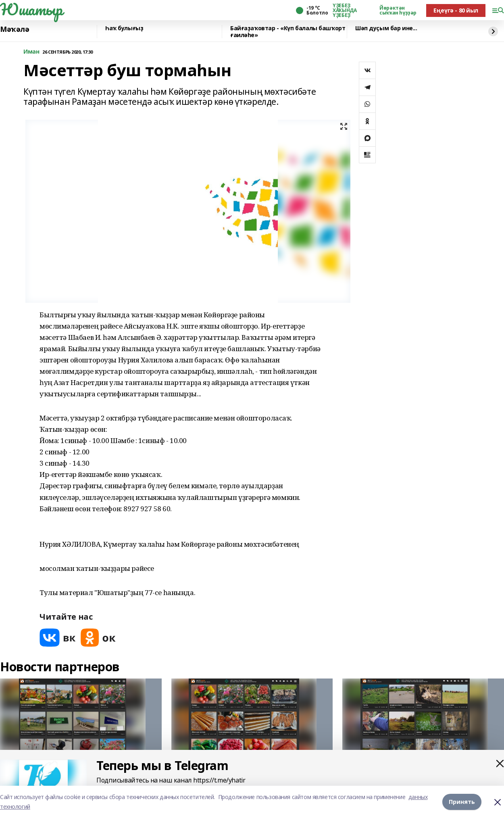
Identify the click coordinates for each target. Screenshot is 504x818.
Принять (462, 802)
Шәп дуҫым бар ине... (386, 28)
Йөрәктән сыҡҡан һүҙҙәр (398, 10)
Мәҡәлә (15, 29)
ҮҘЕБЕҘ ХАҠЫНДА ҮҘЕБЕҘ (345, 10)
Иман (31, 52)
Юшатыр (31, 9)
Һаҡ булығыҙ (124, 28)
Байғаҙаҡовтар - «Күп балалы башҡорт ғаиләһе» (288, 32)
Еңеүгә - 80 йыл (456, 10)
